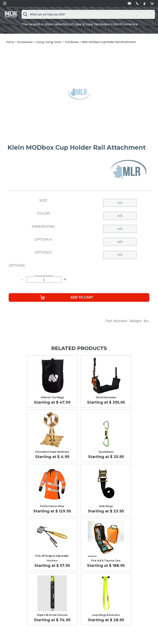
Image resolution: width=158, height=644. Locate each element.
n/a (120, 203)
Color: (43, 214)
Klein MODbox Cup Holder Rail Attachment (109, 42)
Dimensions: (43, 227)
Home (10, 42)
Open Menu (5, 3)
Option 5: (43, 253)
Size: (43, 201)
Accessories (25, 42)
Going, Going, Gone (49, 42)
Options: (17, 266)
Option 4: (43, 240)
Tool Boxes (72, 42)
